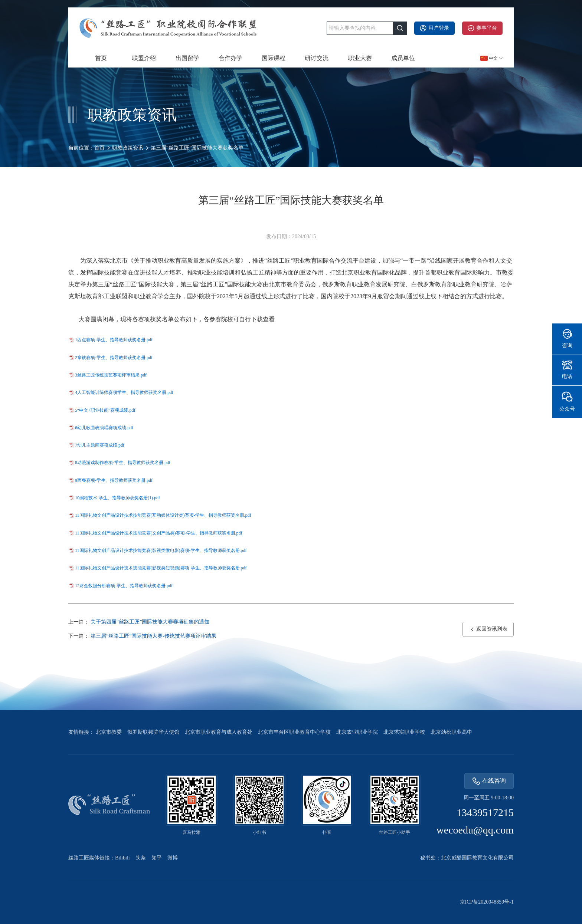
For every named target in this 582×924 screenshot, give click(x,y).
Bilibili (122, 858)
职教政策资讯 (128, 148)
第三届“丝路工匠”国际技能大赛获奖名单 (197, 148)
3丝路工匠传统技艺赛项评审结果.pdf (111, 375)
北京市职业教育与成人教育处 (219, 732)
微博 (173, 858)
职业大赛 (360, 58)
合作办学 (230, 58)
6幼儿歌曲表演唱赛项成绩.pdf (104, 428)
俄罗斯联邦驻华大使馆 (153, 732)
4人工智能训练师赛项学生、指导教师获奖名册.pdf (124, 392)
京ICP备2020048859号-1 (487, 902)
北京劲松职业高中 (451, 732)
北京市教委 (109, 732)
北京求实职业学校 (404, 732)
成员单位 (403, 58)
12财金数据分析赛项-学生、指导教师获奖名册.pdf (124, 586)
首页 (101, 58)
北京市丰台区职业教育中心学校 (294, 732)
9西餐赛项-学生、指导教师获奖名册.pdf (114, 480)
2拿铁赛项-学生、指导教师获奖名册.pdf (114, 358)
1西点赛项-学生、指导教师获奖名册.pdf (114, 340)
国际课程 (274, 58)
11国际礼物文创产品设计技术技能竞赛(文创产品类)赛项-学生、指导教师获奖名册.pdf (159, 533)
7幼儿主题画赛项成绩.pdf (100, 445)
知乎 (157, 858)
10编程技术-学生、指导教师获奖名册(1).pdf (117, 498)
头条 (141, 858)
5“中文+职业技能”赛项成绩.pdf (105, 410)
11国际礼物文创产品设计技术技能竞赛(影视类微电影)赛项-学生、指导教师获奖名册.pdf (161, 550)
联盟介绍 (144, 58)
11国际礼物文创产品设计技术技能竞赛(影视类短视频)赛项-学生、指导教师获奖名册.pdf (161, 568)
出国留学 (187, 58)
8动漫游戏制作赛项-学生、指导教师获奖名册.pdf (123, 463)
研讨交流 (317, 58)
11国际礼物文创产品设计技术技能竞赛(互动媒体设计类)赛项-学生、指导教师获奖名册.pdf (163, 515)
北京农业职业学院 (357, 732)
